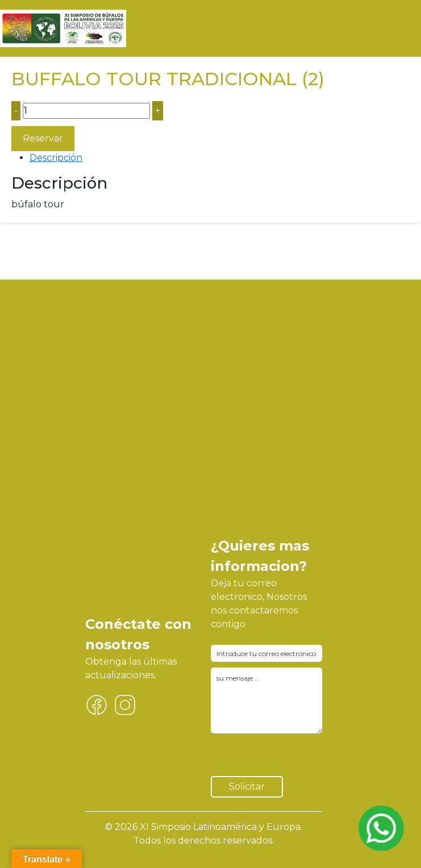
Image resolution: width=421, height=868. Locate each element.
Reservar (43, 138)
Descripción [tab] (56, 158)
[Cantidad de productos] (86, 111)
